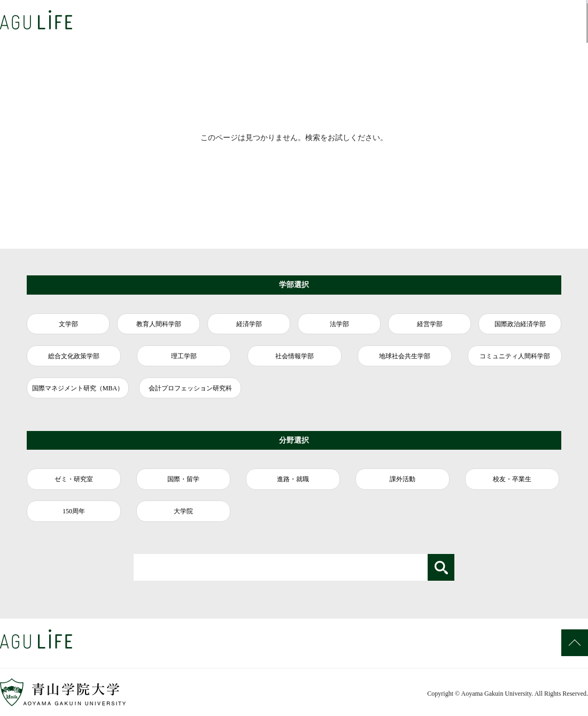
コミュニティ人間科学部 (515, 356)
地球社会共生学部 (405, 356)
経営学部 (430, 324)
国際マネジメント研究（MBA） (78, 388)
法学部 (339, 324)
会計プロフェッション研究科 (190, 388)
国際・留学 (183, 479)
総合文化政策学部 (74, 356)
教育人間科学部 (159, 324)
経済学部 (249, 324)
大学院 (183, 511)
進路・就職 (293, 479)
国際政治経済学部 (520, 324)
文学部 (68, 324)
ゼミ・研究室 (74, 479)
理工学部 (184, 356)
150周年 (74, 511)
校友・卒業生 (512, 479)
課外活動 (403, 479)
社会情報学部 (295, 356)
